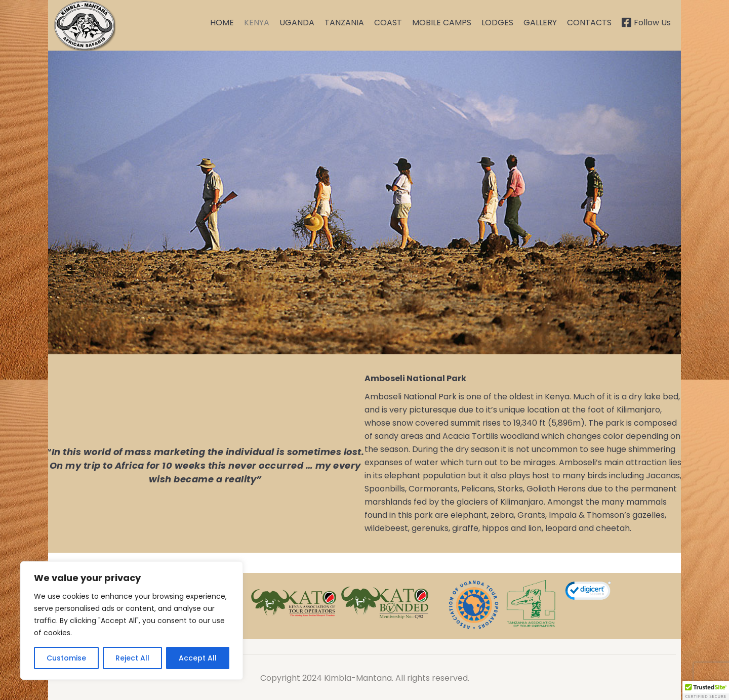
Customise (66, 658)
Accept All (198, 658)
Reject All (132, 658)
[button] (706, 690)
